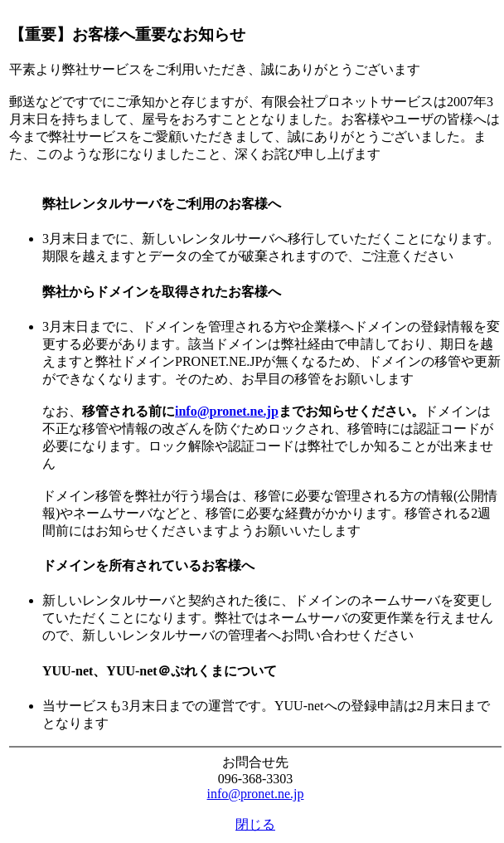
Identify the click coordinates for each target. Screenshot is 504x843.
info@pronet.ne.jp (227, 411)
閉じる (255, 824)
